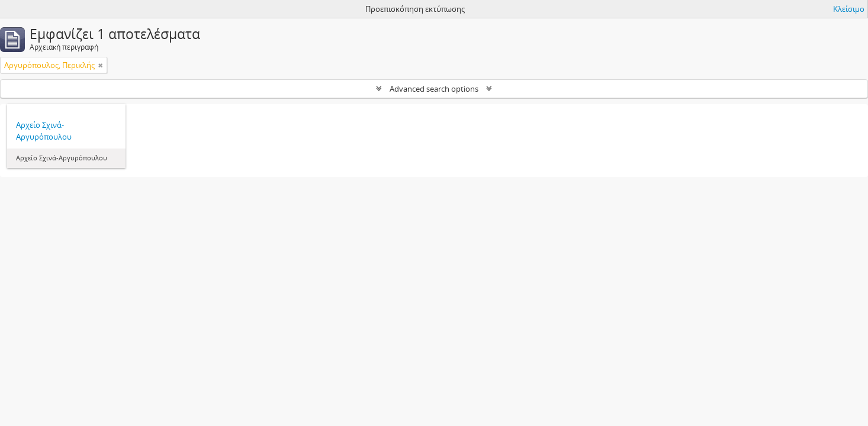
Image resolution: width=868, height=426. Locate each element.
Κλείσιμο (849, 9)
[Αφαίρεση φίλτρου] (101, 65)
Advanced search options (434, 89)
